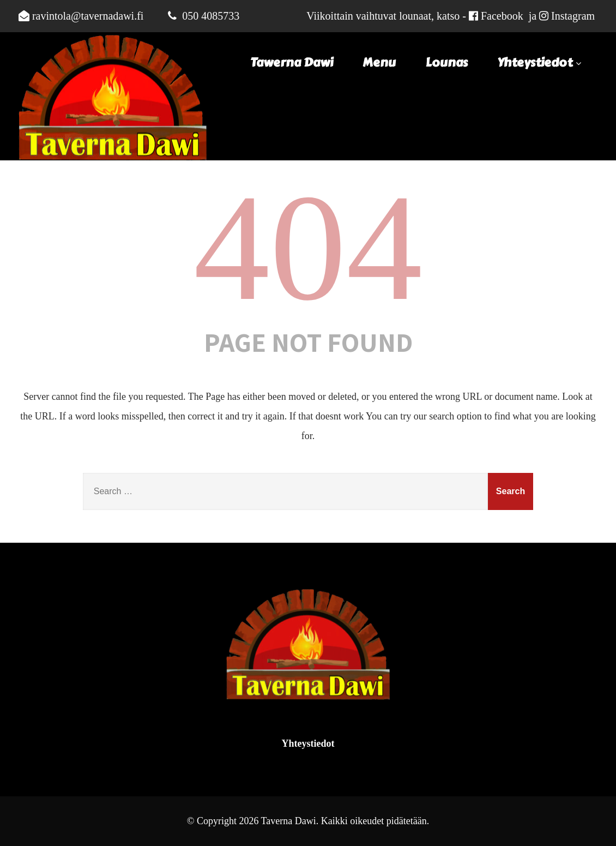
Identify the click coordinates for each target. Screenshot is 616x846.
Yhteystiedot (540, 63)
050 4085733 (211, 16)
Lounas (447, 63)
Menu (379, 63)
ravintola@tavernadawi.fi (88, 16)
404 (308, 247)
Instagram (573, 16)
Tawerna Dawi (292, 63)
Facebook (502, 16)
